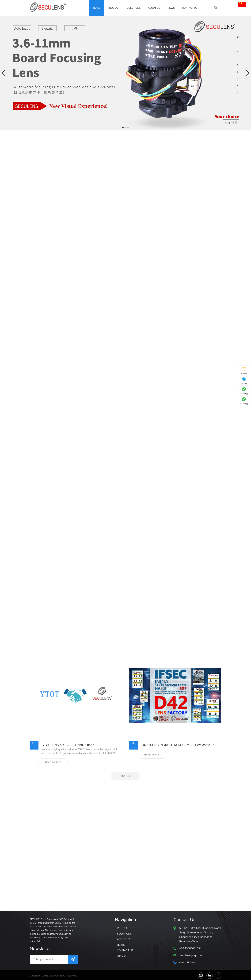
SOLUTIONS (134, 8)
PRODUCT (114, 8)
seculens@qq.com (190, 956)
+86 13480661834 (190, 949)
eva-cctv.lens (187, 963)
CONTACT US (190, 8)
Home (97, 8)
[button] (4, 73)
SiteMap (122, 957)
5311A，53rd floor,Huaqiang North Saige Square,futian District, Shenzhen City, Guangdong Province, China (200, 936)
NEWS (171, 8)
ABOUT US (154, 8)
